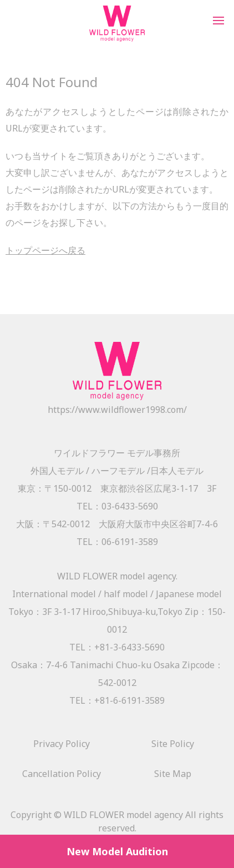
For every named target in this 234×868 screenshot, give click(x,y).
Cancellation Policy (62, 774)
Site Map (173, 774)
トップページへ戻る (45, 250)
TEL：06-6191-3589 (117, 542)
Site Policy (173, 744)
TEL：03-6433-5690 (117, 506)
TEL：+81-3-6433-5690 (117, 647)
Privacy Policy (62, 744)
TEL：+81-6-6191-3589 (117, 700)
